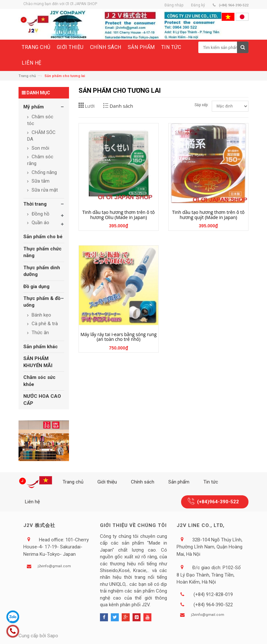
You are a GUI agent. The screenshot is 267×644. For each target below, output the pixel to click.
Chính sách (143, 482)
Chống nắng (44, 172)
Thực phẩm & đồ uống (42, 302)
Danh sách (121, 106)
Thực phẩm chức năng (42, 252)
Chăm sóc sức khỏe (39, 381)
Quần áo (40, 223)
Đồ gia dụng (36, 287)
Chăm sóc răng (40, 160)
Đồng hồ (40, 214)
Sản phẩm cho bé (43, 237)
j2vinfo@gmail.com (54, 566)
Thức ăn (40, 333)
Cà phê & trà (44, 324)
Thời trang (35, 204)
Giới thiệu (107, 482)
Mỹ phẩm (34, 107)
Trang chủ (27, 76)
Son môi (40, 148)
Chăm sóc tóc (40, 120)
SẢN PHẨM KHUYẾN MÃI (38, 362)
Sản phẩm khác (41, 347)
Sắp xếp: (202, 105)
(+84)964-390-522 (218, 502)
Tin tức (211, 482)
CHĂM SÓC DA (41, 136)
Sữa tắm (40, 181)
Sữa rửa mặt (44, 190)
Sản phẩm (179, 482)
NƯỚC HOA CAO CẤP (42, 400)
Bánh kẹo (41, 315)
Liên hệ (32, 502)
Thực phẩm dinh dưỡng (42, 271)
